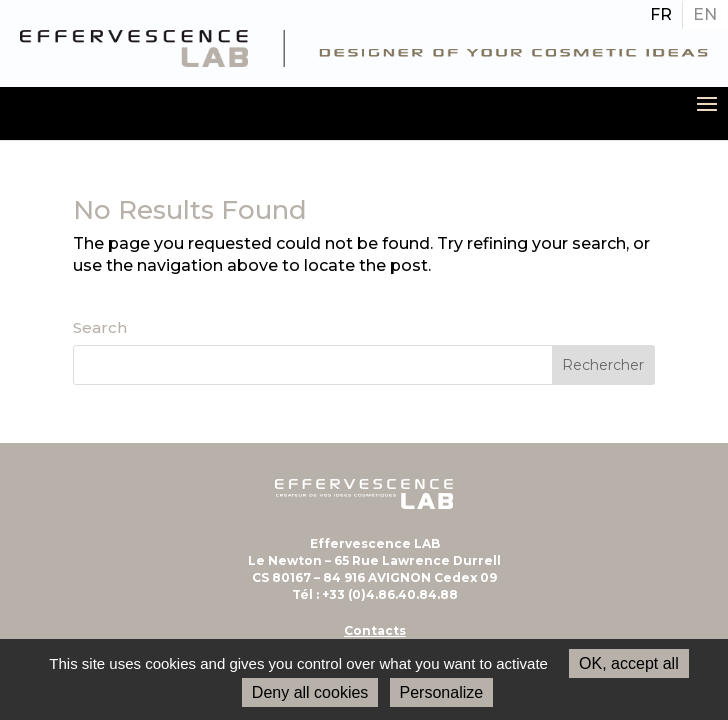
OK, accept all (629, 663)
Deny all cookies (310, 692)
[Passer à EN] (705, 15)
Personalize (442, 692)
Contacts (375, 630)
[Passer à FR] (661, 15)
